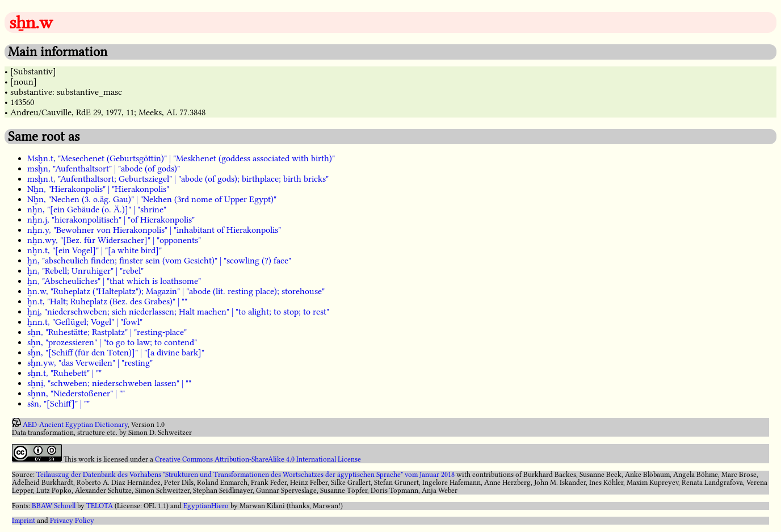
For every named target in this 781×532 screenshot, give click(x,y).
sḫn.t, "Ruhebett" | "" (64, 373)
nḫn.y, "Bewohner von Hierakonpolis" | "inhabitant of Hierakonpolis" (154, 230)
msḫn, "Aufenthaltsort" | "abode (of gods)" (104, 169)
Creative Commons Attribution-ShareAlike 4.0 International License (258, 459)
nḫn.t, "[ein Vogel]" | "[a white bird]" (95, 250)
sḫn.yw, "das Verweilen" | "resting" (90, 363)
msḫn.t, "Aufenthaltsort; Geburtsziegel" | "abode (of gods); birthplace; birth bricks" (178, 179)
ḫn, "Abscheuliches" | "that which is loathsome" (114, 281)
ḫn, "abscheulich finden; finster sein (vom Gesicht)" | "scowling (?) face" (159, 261)
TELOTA (100, 506)
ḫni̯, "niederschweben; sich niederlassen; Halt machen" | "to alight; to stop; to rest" (178, 312)
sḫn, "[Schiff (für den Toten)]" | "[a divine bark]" (116, 353)
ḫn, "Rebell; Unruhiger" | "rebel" (85, 271)
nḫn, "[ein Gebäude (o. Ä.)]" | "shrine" (97, 210)
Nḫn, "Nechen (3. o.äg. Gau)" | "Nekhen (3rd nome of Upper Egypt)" (152, 199)
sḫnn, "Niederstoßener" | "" (76, 393)
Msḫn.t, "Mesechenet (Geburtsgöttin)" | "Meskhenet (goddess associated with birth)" (181, 158)
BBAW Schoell (54, 506)
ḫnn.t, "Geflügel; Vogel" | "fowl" (85, 322)
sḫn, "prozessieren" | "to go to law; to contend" (112, 342)
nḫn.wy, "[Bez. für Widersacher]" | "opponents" (114, 240)
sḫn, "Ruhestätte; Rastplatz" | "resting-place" (107, 332)
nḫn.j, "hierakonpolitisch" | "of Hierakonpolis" (111, 220)
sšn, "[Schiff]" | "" (58, 404)
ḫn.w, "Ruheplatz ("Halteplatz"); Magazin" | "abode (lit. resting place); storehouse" (176, 291)
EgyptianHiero (206, 506)
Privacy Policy (72, 521)
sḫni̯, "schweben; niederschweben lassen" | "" (109, 383)
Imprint (24, 521)
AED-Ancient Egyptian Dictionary (75, 425)
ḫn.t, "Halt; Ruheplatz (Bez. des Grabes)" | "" (107, 301)
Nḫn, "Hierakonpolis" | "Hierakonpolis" (98, 189)
